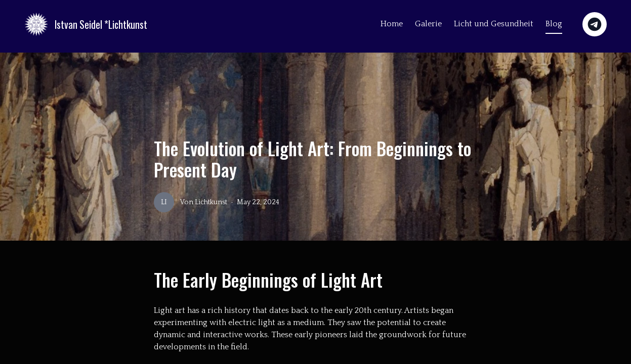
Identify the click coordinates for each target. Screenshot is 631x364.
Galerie (428, 24)
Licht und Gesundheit (494, 24)
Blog (554, 24)
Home (392, 24)
